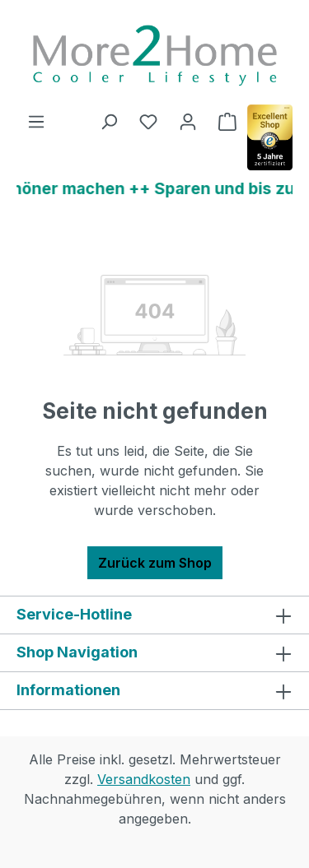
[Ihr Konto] (188, 121)
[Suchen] (109, 121)
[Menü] (36, 121)
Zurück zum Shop (155, 563)
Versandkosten (144, 779)
